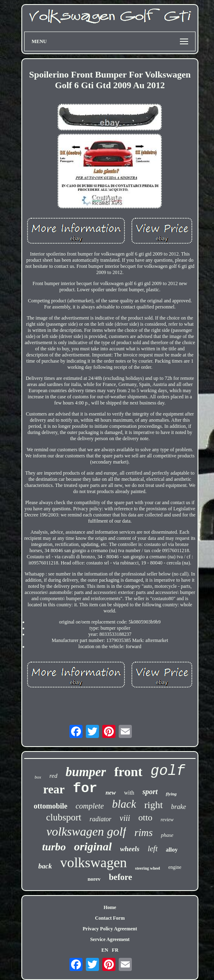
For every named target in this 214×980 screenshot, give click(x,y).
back (45, 866)
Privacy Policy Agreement (110, 929)
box (38, 777)
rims (143, 833)
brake (178, 807)
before (121, 877)
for (85, 789)
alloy (172, 850)
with (129, 793)
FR (115, 950)
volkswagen (93, 862)
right (153, 805)
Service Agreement (110, 939)
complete (90, 806)
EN (105, 950)
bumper (86, 772)
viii (125, 818)
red (53, 776)
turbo (54, 847)
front (128, 772)
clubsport (64, 817)
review (167, 820)
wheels (130, 849)
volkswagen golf (86, 831)
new (111, 793)
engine (175, 867)
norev (94, 879)
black (124, 804)
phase (167, 835)
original (93, 846)
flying (171, 794)
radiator (100, 819)
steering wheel (148, 868)
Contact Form (110, 918)
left (152, 849)
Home (110, 907)
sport (150, 792)
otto (145, 817)
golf (168, 771)
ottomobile (51, 806)
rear (54, 789)
